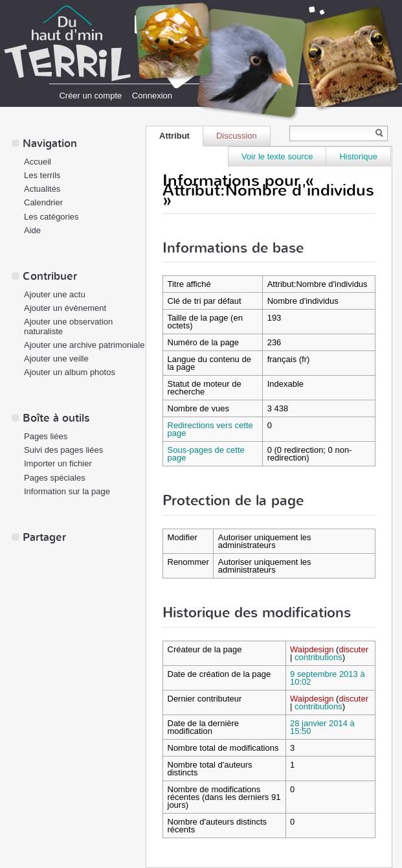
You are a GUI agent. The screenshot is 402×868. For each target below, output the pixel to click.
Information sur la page (67, 491)
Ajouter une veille (56, 359)
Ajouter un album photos (70, 372)
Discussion (237, 136)
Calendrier (43, 202)
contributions (318, 657)
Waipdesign (312, 649)
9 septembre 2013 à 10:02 (328, 678)
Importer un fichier (58, 463)
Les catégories (51, 217)
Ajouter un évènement (65, 308)
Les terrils (42, 175)
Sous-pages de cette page (206, 454)
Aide (32, 230)
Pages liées (46, 436)
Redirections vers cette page (210, 429)
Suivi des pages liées (63, 450)
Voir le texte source (277, 156)
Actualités (42, 189)
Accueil (38, 162)
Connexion (152, 96)
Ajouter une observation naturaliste (68, 326)
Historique (358, 156)
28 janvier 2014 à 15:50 (322, 727)
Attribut (174, 136)
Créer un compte (90, 96)
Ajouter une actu (55, 294)
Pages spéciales (55, 478)
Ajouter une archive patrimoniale (84, 345)
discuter (353, 649)
